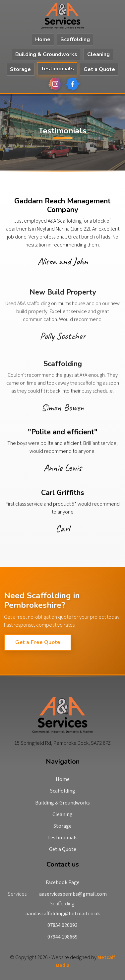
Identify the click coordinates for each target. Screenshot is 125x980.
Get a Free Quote (38, 642)
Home (43, 39)
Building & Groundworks (46, 54)
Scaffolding (75, 39)
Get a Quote (99, 69)
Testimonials (57, 69)
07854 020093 (62, 925)
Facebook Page (63, 882)
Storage (20, 69)
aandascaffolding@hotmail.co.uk (63, 914)
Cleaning (98, 54)
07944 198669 (62, 937)
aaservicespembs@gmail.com (73, 894)
